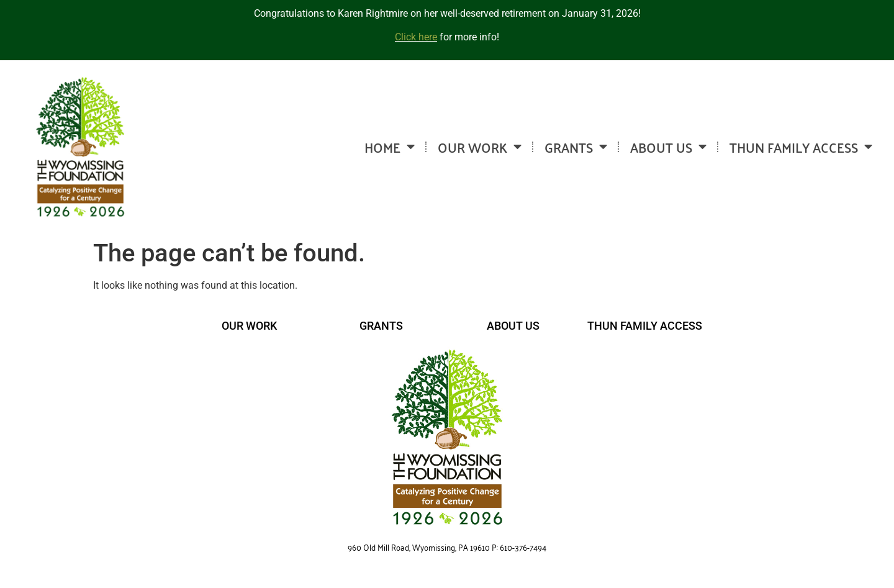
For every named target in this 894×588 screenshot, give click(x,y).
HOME (390, 147)
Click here (416, 37)
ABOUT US (668, 147)
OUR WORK (480, 147)
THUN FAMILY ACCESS (801, 147)
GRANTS (576, 147)
